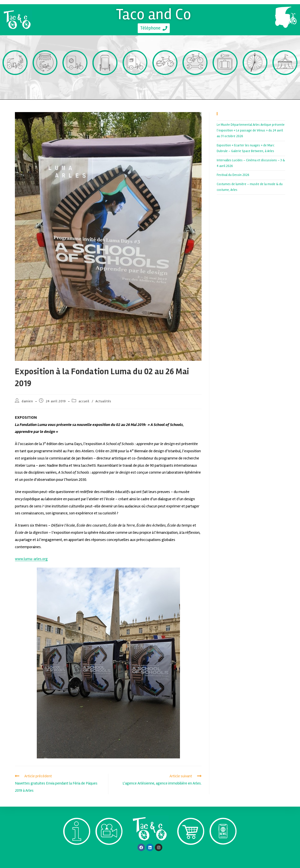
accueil (84, 401)
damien (27, 401)
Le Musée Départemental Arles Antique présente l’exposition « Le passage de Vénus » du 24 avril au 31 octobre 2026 (251, 131)
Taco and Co (154, 14)
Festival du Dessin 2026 (233, 175)
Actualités (103, 401)
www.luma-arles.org (31, 559)
